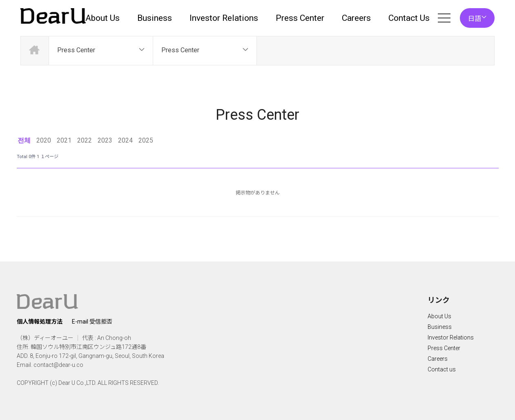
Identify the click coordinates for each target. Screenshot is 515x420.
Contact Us (409, 18)
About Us (103, 18)
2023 (105, 140)
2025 (146, 140)
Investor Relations (224, 18)
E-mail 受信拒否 (92, 322)
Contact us (442, 369)
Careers (356, 18)
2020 (44, 140)
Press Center (300, 18)
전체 (24, 140)
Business (155, 18)
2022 (85, 140)
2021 (64, 140)
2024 (125, 140)
